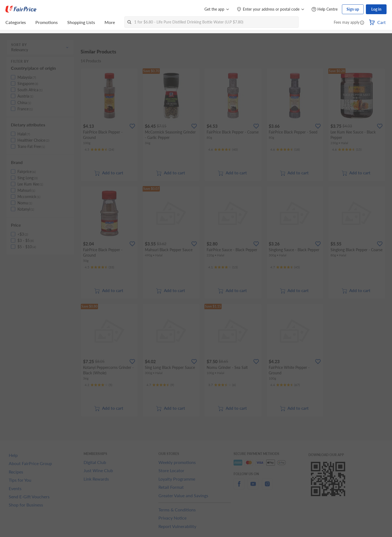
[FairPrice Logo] (21, 9)
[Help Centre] (324, 9)
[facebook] (239, 487)
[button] (362, 23)
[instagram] (267, 487)
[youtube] (253, 487)
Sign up (353, 9)
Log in (376, 9)
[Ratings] (99, 150)
